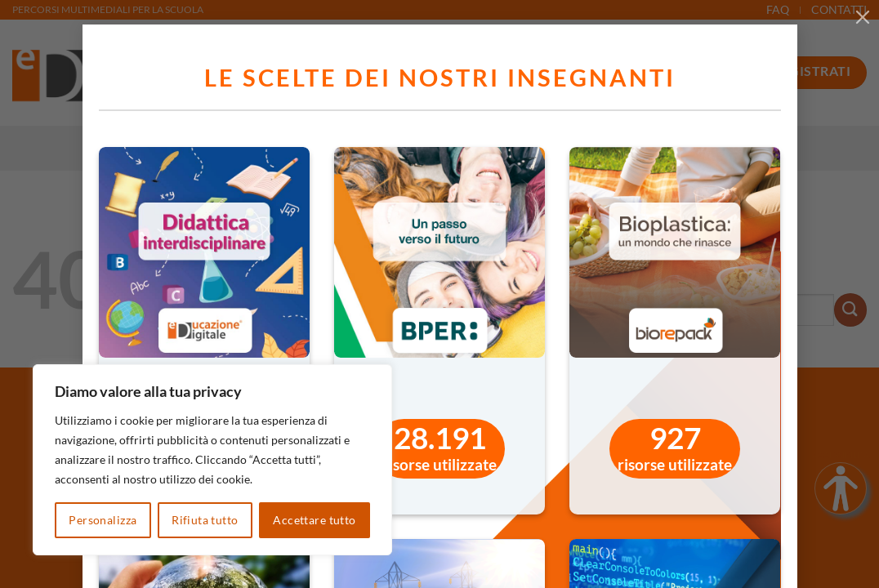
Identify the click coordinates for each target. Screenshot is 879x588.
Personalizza (103, 520)
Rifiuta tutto (205, 520)
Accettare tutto (314, 520)
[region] (212, 460)
